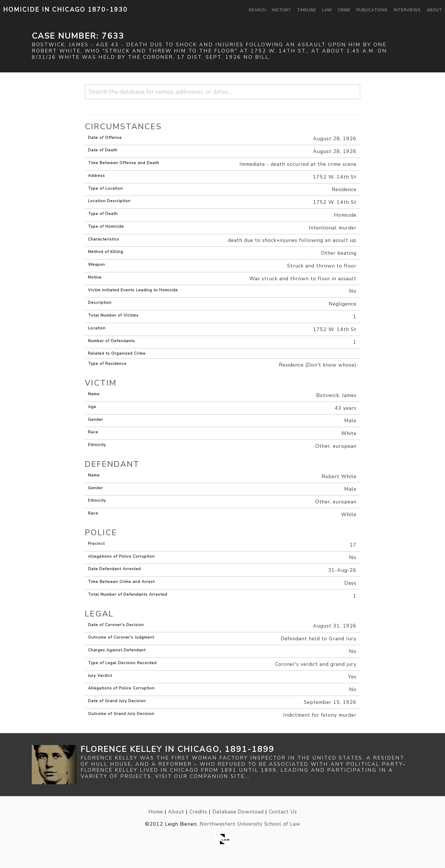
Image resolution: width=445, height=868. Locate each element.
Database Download (238, 812)
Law (327, 10)
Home (156, 812)
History (281, 10)
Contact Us (283, 812)
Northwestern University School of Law (250, 824)
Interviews (407, 10)
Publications (372, 10)
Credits (198, 812)
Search (257, 10)
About (434, 10)
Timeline (307, 10)
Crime (344, 10)
